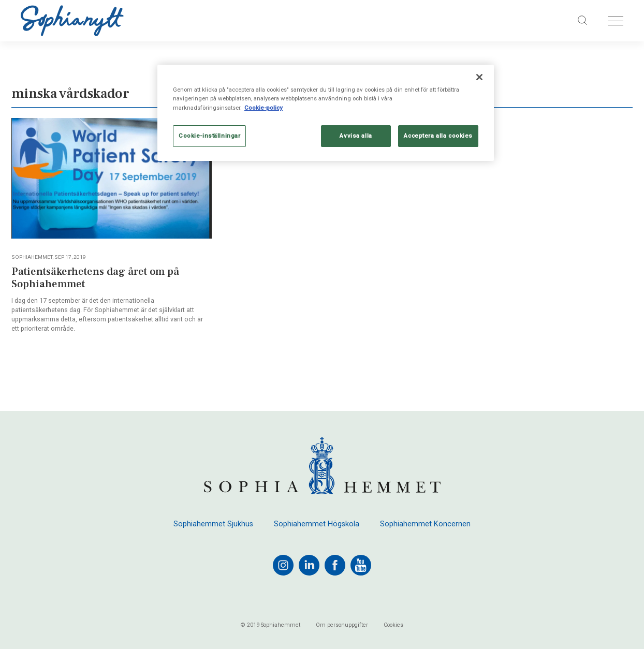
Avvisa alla (356, 136)
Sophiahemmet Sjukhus (213, 524)
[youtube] (361, 565)
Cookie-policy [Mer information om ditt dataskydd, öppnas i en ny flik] (264, 108)
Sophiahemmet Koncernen (425, 524)
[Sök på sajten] (583, 21)
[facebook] (335, 565)
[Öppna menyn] (616, 21)
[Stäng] (479, 77)
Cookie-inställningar (209, 136)
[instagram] (283, 565)
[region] (326, 113)
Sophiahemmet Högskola (317, 524)
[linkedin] (309, 565)
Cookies (393, 625)
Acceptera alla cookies (438, 136)
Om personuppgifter (342, 625)
